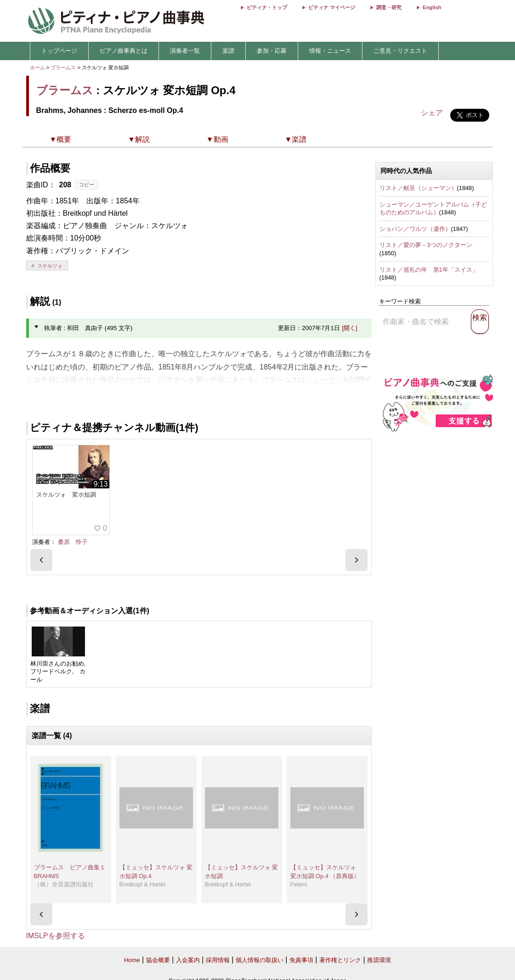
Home (132, 960)
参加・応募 (272, 51)
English (432, 7)
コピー (87, 185)
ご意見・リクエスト (400, 51)
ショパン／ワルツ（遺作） (415, 229)
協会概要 (158, 960)
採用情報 (218, 960)
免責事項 (301, 960)
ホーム (37, 67)
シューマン (324, 380)
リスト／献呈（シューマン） (418, 188)
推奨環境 (379, 960)
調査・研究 (389, 7)
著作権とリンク (340, 960)
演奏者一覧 (185, 51)
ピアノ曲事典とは (124, 51)
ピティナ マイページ (332, 7)
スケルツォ (50, 266)
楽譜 (228, 51)
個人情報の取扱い (260, 960)
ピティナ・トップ (267, 7)
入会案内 (188, 960)
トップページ (59, 51)
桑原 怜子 (73, 542)
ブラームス (63, 67)
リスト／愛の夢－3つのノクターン (426, 245)
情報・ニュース (330, 51)
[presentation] (41, 560)
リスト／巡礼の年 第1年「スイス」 (429, 270)
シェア (432, 113)
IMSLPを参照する (56, 936)
